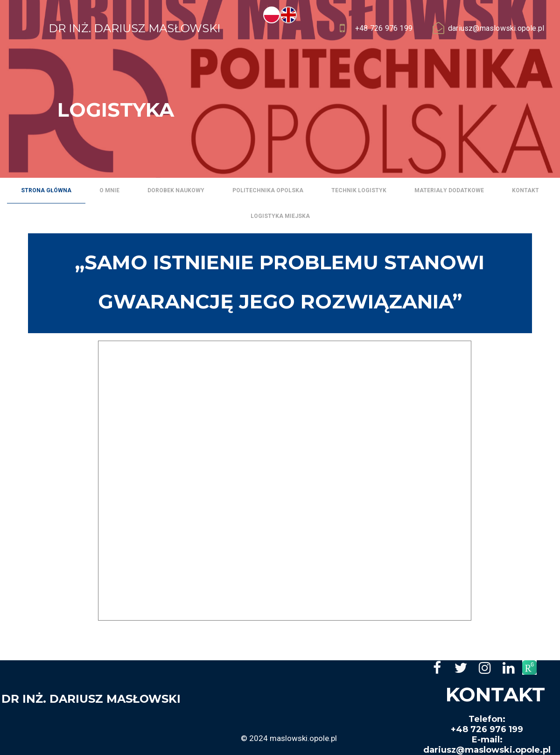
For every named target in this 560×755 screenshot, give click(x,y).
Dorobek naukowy (176, 190)
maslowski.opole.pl (303, 738)
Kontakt (525, 190)
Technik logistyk (359, 190)
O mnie (109, 190)
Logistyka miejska (280, 216)
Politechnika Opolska (268, 190)
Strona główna (46, 190)
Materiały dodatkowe (449, 190)
